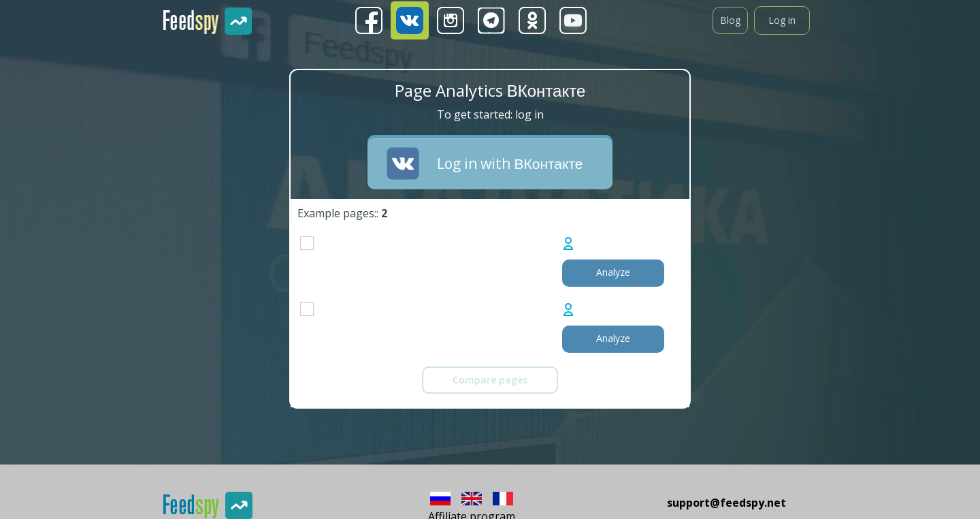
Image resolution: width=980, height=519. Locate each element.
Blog (730, 20)
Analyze (613, 272)
